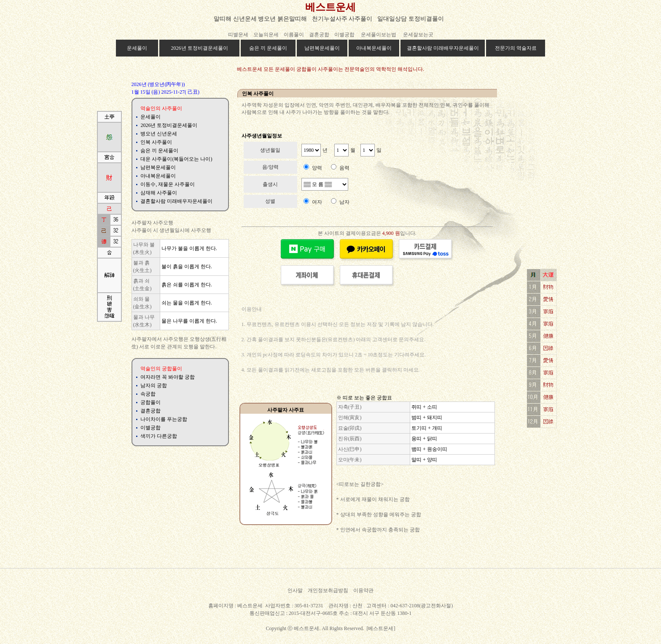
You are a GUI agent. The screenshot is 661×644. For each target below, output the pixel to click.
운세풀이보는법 (379, 35)
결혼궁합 (319, 35)
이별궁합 (345, 35)
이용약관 (363, 590)
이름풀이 (294, 35)
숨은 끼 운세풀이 (268, 48)
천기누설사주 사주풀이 (342, 19)
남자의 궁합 (154, 385)
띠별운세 (238, 35)
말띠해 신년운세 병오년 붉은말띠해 (260, 19)
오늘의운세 (266, 35)
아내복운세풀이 (374, 48)
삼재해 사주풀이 (159, 193)
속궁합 (148, 394)
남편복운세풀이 (322, 48)
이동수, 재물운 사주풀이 (168, 184)
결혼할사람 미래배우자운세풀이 (443, 48)
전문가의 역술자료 (516, 48)
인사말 (295, 590)
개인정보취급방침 (328, 590)
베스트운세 (330, 7)
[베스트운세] (381, 628)
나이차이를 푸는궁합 (164, 419)
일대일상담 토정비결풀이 (411, 19)
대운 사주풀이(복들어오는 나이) (176, 159)
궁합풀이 (150, 402)
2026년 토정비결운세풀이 (200, 48)
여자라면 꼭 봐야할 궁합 (168, 377)
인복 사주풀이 (156, 142)
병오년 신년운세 (159, 134)
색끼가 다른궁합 (159, 436)
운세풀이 (137, 48)
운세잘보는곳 (418, 35)
